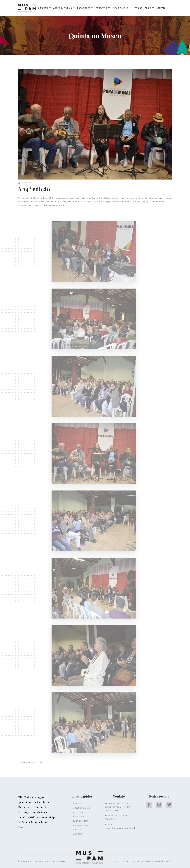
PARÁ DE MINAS (120, 8)
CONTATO (161, 8)
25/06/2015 (25, 183)
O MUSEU (43, 8)
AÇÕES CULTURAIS (63, 8)
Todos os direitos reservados (127, 861)
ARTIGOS (138, 8)
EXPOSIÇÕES (84, 8)
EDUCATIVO (101, 8)
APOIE (148, 8)
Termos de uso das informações (157, 861)
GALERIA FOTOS (80, 825)
